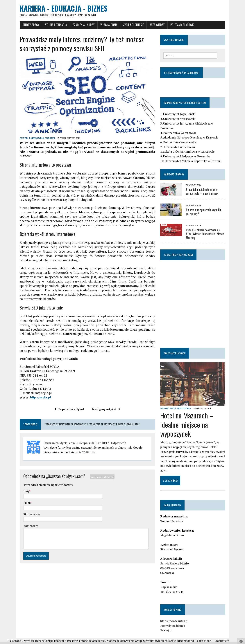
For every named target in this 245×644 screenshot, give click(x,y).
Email (22, 499)
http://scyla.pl (35, 393)
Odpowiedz (113, 439)
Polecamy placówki (177, 25)
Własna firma (103, 25)
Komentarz (25, 521)
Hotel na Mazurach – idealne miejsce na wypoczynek (189, 419)
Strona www (26, 510)
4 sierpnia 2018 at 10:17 (87, 439)
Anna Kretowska (182, 403)
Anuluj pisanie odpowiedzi (97, 473)
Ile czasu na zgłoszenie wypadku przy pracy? (208, 208)
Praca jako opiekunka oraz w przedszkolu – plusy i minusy (204, 188)
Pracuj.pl (168, 625)
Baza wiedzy (152, 25)
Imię (21, 487)
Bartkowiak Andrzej (36, 143)
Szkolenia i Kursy (78, 25)
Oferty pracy (25, 25)
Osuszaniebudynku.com (54, 439)
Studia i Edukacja (50, 25)
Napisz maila (171, 582)
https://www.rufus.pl (176, 616)
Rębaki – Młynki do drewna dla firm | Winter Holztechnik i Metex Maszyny (209, 228)
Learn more (203, 641)
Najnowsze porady (176, 170)
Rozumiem (222, 641)
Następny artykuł (104, 405)
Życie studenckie (128, 25)
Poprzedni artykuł (67, 405)
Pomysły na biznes (175, 620)
